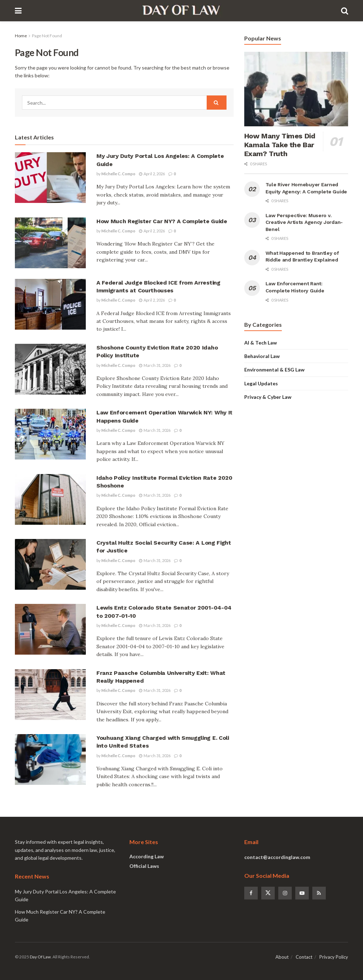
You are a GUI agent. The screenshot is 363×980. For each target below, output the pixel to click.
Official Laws (144, 866)
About (282, 957)
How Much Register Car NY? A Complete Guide (162, 221)
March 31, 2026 (155, 365)
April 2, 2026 (152, 174)
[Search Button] (217, 103)
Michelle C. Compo (118, 174)
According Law (147, 856)
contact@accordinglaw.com (277, 857)
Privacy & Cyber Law (268, 397)
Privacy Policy (334, 957)
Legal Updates (261, 383)
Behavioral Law (262, 356)
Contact (304, 957)
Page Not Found (47, 36)
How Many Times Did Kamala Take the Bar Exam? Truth (280, 145)
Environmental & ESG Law (274, 370)
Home (21, 36)
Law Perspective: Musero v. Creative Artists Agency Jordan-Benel (304, 222)
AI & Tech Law (261, 343)
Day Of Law (40, 957)
